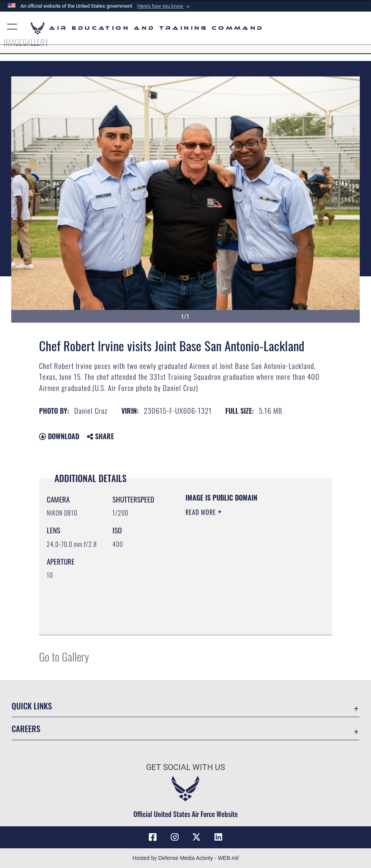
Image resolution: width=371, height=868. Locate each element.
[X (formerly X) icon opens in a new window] (196, 837)
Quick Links (32, 706)
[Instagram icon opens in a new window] (175, 837)
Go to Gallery (64, 656)
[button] (164, 6)
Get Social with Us (185, 767)
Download (59, 436)
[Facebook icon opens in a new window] (153, 837)
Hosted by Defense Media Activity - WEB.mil (186, 858)
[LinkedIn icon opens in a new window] (218, 837)
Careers (26, 728)
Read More (202, 512)
